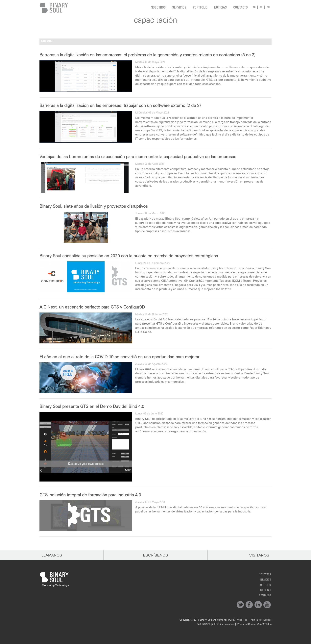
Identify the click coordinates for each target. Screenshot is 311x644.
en (261, 7)
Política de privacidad (261, 620)
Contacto (240, 8)
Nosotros (158, 8)
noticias (220, 8)
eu (268, 7)
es (254, 7)
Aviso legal (242, 620)
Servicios (179, 8)
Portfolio (200, 8)
